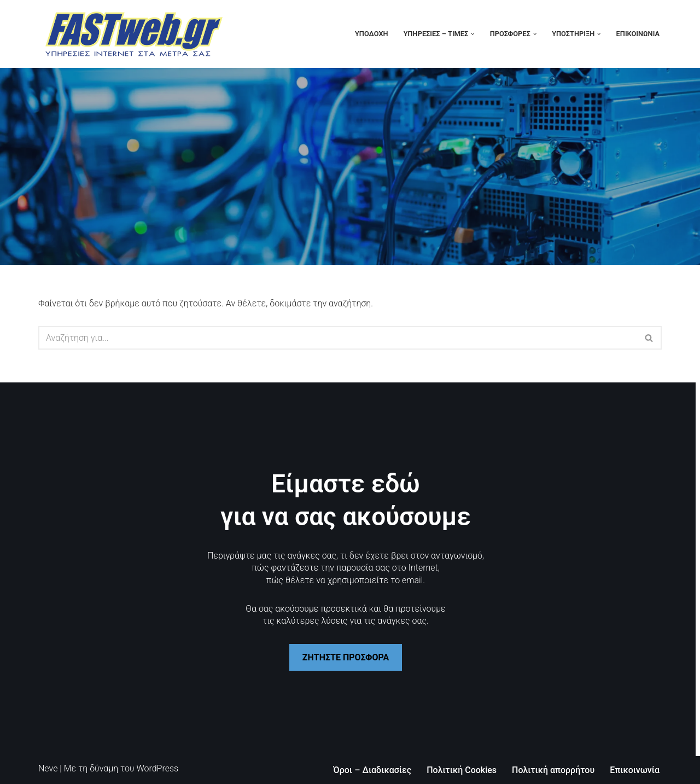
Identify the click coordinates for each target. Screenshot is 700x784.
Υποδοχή (372, 34)
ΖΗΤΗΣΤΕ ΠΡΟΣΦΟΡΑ (346, 657)
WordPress (157, 768)
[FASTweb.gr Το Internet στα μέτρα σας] (134, 34)
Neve (48, 768)
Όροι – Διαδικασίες (373, 770)
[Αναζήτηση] (338, 338)
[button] (472, 34)
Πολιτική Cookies (462, 770)
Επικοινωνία (638, 34)
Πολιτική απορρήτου (553, 770)
